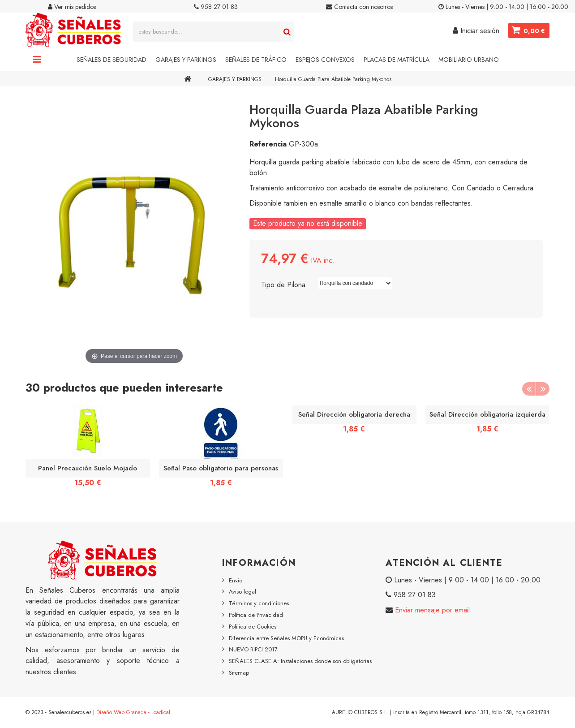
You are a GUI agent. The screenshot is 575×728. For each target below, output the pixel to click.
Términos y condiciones (259, 603)
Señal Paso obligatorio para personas (221, 468)
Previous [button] (529, 389)
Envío (236, 580)
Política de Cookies (253, 627)
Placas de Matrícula (397, 60)
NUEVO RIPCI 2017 (253, 649)
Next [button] (543, 389)
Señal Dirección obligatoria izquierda (487, 414)
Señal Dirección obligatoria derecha (354, 414)
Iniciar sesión (476, 31)
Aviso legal (242, 592)
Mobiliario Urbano (469, 60)
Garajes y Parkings (186, 60)
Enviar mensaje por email (431, 610)
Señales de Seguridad (112, 60)
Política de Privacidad (256, 615)
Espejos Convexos (325, 60)
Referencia (268, 144)
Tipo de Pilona (284, 285)
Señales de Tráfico (256, 60)
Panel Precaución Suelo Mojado (88, 468)
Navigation (37, 60)
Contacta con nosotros (359, 7)
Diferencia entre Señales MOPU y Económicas (286, 638)
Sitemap (239, 673)
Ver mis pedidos (72, 7)
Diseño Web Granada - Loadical (133, 712)
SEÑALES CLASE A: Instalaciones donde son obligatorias (300, 661)
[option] (88, 449)
